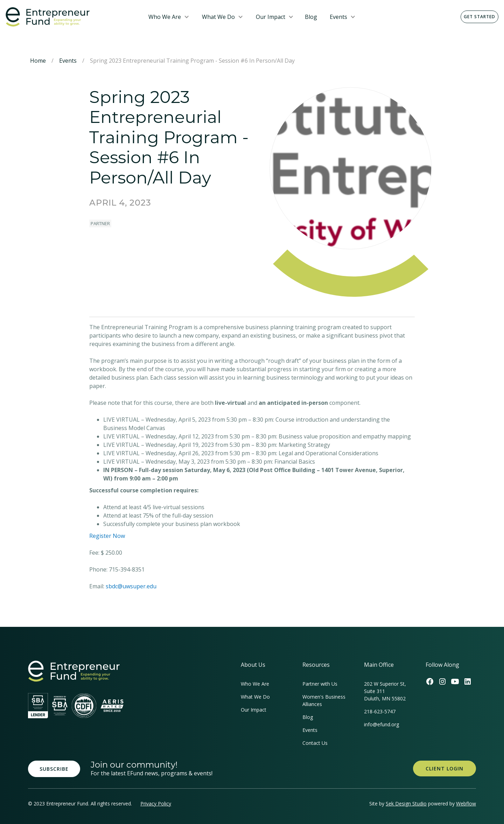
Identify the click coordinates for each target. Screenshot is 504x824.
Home (38, 61)
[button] (169, 17)
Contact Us (315, 743)
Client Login (444, 768)
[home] (71, 17)
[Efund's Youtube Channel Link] (455, 681)
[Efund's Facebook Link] (430, 681)
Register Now (107, 536)
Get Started (479, 17)
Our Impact (271, 17)
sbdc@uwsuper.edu (131, 586)
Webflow (466, 804)
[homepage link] (74, 671)
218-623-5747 (380, 711)
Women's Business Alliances (324, 700)
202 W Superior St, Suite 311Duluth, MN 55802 (385, 691)
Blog (311, 17)
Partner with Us (320, 684)
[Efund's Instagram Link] (442, 681)
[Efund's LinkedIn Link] (468, 681)
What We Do (218, 17)
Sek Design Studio (406, 804)
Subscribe (54, 769)
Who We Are (165, 17)
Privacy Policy (156, 804)
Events (338, 17)
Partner (100, 223)
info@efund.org (381, 724)
